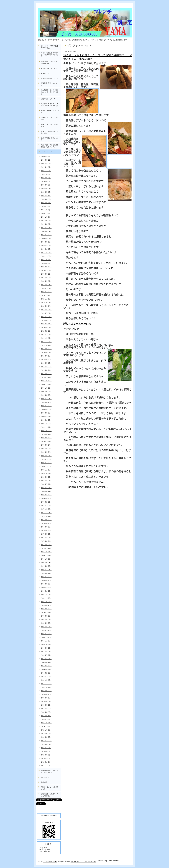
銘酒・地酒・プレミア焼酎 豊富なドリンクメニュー (51, 146)
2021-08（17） (46, 352)
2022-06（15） (46, 317)
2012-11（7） (46, 726)
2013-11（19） (46, 684)
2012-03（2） (46, 755)
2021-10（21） (46, 345)
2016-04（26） (46, 580)
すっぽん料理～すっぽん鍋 (50, 78)
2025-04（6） (46, 196)
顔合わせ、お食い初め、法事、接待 (50, 132)
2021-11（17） (46, 342)
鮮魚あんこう (45, 73)
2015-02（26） (46, 630)
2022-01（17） (46, 335)
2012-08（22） (46, 737)
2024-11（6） (46, 213)
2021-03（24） (46, 370)
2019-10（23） (46, 431)
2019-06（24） (46, 445)
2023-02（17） (46, 288)
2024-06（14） (46, 231)
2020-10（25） (46, 388)
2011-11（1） (46, 766)
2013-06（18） (46, 701)
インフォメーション (47, 152)
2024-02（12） (46, 246)
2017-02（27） (46, 545)
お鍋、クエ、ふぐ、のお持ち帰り (50, 125)
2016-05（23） (46, 577)
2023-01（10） (46, 292)
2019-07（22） (46, 441)
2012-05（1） (46, 748)
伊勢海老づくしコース (48, 99)
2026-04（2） (46, 156)
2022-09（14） (46, 306)
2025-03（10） (46, 199)
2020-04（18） (46, 409)
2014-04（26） (46, 666)
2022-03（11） (46, 327)
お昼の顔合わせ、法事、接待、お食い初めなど (50, 771)
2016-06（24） (46, 573)
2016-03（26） (46, 584)
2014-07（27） (46, 655)
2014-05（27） (46, 662)
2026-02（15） (46, 164)
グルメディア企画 (91, 862)
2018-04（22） (46, 495)
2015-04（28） (46, 623)
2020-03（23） (46, 413)
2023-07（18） (46, 270)
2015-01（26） (46, 634)
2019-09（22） (46, 434)
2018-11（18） (46, 470)
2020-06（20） (46, 402)
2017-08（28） (46, 523)
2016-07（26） (46, 570)
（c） (83, 862)
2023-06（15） (46, 274)
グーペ (110, 861)
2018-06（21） (46, 488)
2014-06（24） (46, 659)
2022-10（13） (46, 303)
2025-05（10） (46, 192)
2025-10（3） (46, 174)
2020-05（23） (46, 406)
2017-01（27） (46, 548)
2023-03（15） (46, 285)
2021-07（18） (46, 356)
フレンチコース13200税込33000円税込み (50, 47)
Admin (117, 861)
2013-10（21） (46, 687)
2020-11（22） (46, 384)
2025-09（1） (46, 178)
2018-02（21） (46, 502)
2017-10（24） (46, 516)
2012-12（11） (46, 723)
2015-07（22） (46, 612)
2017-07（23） (46, 527)
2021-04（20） (46, 367)
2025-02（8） (46, 203)
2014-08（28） (46, 652)
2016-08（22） (46, 566)
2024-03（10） (46, 242)
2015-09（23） (46, 605)
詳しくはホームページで (77, 324)
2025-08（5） (46, 181)
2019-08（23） (46, 438)
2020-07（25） (46, 399)
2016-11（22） (46, 555)
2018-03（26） (46, 498)
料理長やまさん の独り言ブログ (50, 788)
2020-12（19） (46, 381)
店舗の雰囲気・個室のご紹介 (50, 139)
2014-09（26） (46, 648)
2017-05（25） (46, 534)
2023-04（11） (46, 281)
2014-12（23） (46, 637)
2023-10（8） (46, 260)
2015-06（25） (46, 616)
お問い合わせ (45, 777)
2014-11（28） (46, 641)
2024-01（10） (46, 249)
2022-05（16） (46, 320)
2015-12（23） (46, 595)
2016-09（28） (46, 563)
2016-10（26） (46, 559)
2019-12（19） (46, 424)
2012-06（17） (46, 744)
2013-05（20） (46, 705)
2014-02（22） (46, 673)
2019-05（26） (46, 449)
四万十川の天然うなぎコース (50, 84)
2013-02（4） (46, 716)
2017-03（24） (46, 541)
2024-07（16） (46, 228)
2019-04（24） (46, 452)
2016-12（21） (46, 552)
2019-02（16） (46, 459)
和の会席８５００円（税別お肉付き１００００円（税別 (50, 92)
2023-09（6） (46, 263)
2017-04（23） (46, 538)
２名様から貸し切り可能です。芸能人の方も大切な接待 (50, 55)
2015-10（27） (46, 602)
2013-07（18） (46, 698)
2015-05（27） (46, 620)
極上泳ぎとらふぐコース (49, 68)
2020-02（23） (46, 417)
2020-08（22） (46, 395)
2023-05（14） (46, 278)
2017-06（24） (46, 531)
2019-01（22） (46, 463)
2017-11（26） (46, 513)
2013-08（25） (46, 694)
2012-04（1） (46, 751)
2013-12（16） (46, 680)
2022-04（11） (46, 324)
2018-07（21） (46, 484)
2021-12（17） (46, 338)
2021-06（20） (46, 360)
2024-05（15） (46, 235)
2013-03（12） (46, 712)
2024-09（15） (46, 221)
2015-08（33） (46, 609)
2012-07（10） (46, 741)
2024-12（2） (46, 210)
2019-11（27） (46, 427)
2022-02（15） (46, 331)
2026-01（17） (46, 167)
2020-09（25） (46, 392)
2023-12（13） (46, 253)
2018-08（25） (46, 481)
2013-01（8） (46, 719)
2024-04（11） (46, 238)
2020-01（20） (46, 420)
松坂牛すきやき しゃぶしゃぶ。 (50, 112)
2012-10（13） (46, 730)
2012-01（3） (46, 762)
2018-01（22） (46, 506)
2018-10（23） (46, 474)
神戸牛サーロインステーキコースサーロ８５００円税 (50, 105)
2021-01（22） (46, 377)
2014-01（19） (46, 677)
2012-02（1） (46, 758)
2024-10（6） (46, 217)
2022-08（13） (46, 310)
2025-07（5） (46, 185)
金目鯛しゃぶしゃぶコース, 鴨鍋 (51, 118)
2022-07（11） (46, 313)
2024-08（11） (46, 224)
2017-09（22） (46, 520)
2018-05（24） (46, 491)
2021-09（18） (46, 349)
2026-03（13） (46, 160)
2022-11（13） (46, 299)
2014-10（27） (46, 645)
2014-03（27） (46, 669)
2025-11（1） (46, 171)
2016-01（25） (46, 591)
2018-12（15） (46, 466)
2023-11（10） (46, 256)
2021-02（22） (46, 374)
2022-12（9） (46, 295)
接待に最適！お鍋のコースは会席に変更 (50, 63)
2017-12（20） (46, 509)
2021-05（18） (46, 363)
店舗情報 (44, 782)
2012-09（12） (46, 734)
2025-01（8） (46, 206)
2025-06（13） (46, 189)
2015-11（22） (46, 598)
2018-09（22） (46, 477)
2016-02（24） (46, 588)
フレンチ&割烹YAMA (50, 862)
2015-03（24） (46, 627)
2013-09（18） (46, 691)
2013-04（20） (46, 709)
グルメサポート (76, 862)
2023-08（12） (46, 267)
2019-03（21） (46, 456)
